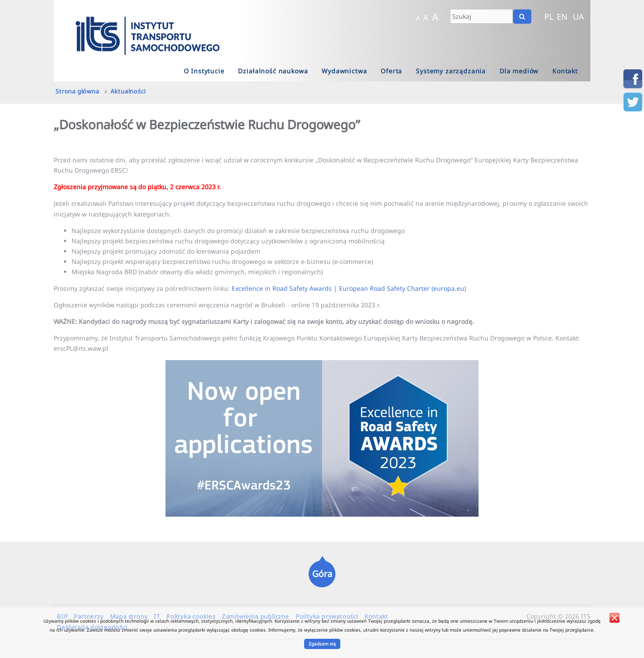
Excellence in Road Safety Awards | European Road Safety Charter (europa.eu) (349, 288)
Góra (322, 574)
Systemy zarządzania (451, 71)
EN (562, 17)
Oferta (391, 71)
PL (549, 17)
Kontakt (565, 71)
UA (578, 17)
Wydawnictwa (344, 71)
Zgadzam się (322, 644)
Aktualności (128, 91)
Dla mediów (519, 71)
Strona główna (77, 91)
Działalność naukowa (273, 71)
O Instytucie (204, 71)
